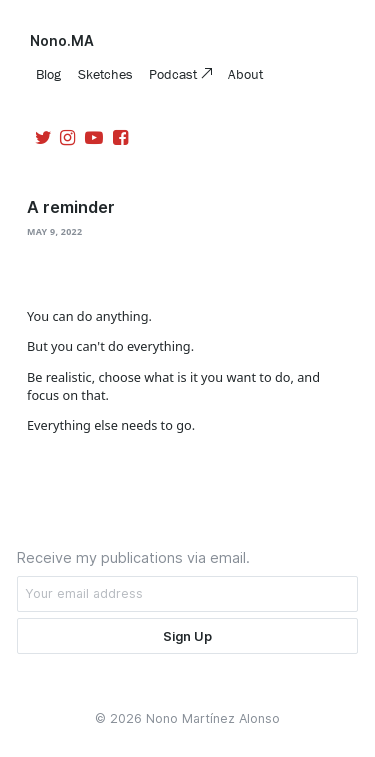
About (245, 74)
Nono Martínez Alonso (213, 718)
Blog (48, 74)
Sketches (105, 74)
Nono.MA (62, 41)
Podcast (175, 74)
